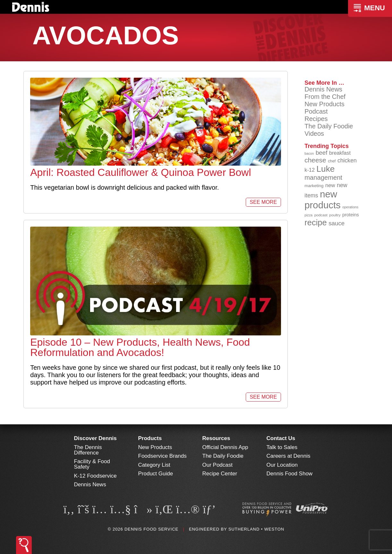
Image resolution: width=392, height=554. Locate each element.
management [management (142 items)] (323, 177)
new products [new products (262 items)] (323, 199)
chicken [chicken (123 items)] (347, 160)
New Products (324, 104)
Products (150, 438)
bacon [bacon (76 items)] (309, 153)
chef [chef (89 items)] (332, 161)
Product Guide (156, 474)
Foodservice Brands (162, 456)
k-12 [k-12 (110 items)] (310, 170)
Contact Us (281, 438)
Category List (154, 465)
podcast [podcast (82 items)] (321, 215)
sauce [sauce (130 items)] (337, 223)
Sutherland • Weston (256, 529)
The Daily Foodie (329, 126)
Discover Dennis (95, 438)
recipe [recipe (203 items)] (315, 222)
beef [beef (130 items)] (322, 153)
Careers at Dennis (289, 456)
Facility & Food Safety (92, 464)
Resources (216, 438)
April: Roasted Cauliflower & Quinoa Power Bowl (141, 172)
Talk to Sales (282, 447)
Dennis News (323, 89)
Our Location (282, 465)
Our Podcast (218, 465)
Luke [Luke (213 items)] (326, 169)
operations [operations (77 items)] (350, 207)
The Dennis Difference (88, 450)
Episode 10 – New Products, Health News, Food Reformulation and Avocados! (140, 347)
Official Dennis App (225, 447)
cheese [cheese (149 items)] (315, 160)
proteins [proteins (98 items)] (351, 215)
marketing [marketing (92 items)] (314, 186)
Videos (314, 134)
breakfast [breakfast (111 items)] (340, 153)
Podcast (316, 111)
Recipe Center (220, 474)
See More (263, 202)
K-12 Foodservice (95, 476)
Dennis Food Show (290, 474)
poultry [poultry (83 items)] (335, 215)
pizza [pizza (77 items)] (308, 215)
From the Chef (325, 97)
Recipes (316, 119)
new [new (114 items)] (330, 185)
